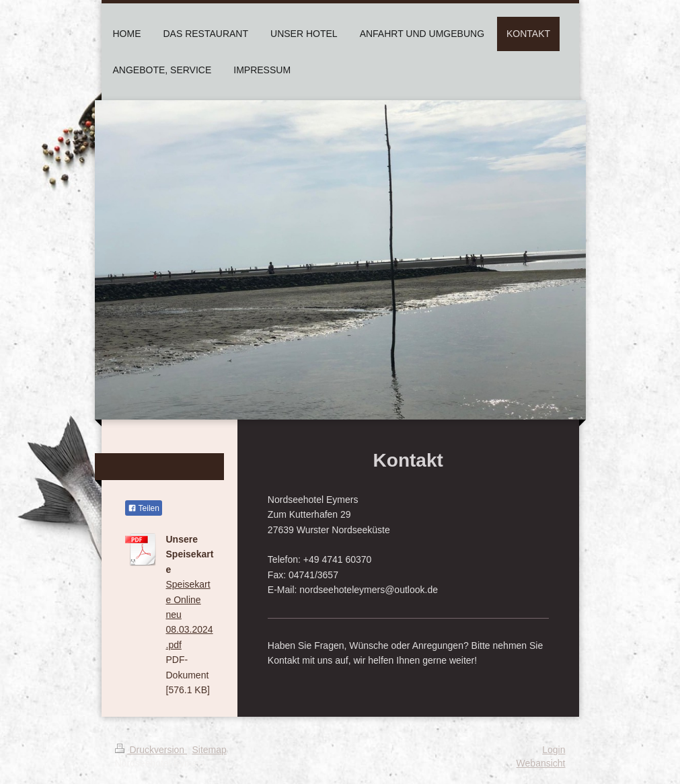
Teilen (144, 508)
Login (554, 750)
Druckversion (151, 750)
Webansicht (541, 763)
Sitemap (210, 750)
